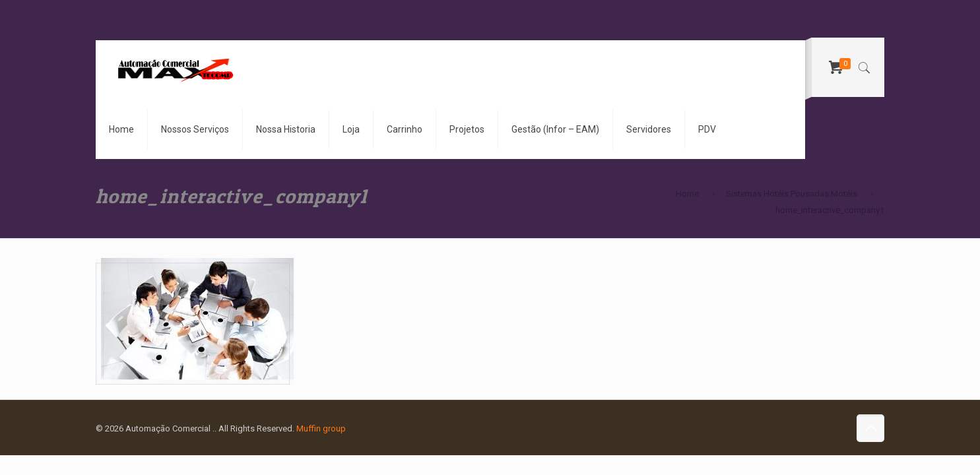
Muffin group (321, 428)
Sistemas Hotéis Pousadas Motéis (792, 194)
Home (687, 194)
